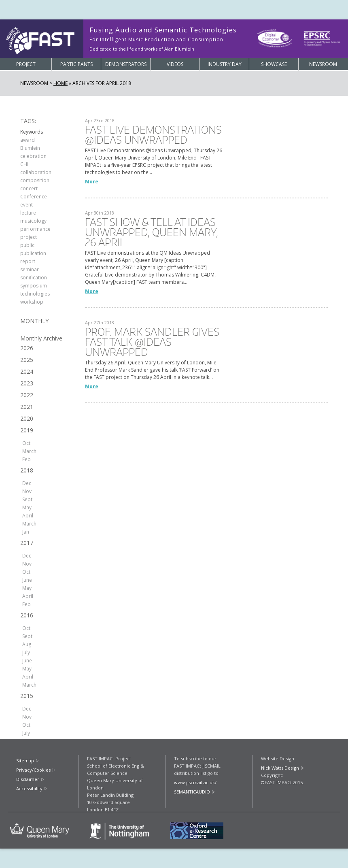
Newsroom (323, 64)
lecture (28, 213)
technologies (35, 294)
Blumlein (30, 148)
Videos (175, 64)
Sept (27, 499)
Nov (27, 491)
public (27, 245)
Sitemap (25, 761)
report (28, 261)
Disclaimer (28, 779)
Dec (27, 483)
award (28, 140)
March (29, 451)
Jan (26, 532)
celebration (33, 156)
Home (60, 83)
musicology (33, 221)
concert (29, 188)
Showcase (274, 64)
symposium (34, 286)
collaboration (36, 172)
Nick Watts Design (280, 768)
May (27, 507)
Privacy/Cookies (33, 770)
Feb (27, 459)
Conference (34, 197)
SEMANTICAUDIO (192, 792)
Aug (27, 644)
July (26, 652)
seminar (30, 269)
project (29, 237)
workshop (32, 302)
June (27, 580)
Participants (76, 64)
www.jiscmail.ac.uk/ (195, 782)
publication (33, 253)
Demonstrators (126, 64)
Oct (26, 443)
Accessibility (29, 788)
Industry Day (225, 64)
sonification (34, 278)
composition (35, 180)
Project (26, 64)
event (27, 205)
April (28, 516)
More (92, 182)
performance (35, 229)
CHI (24, 164)
